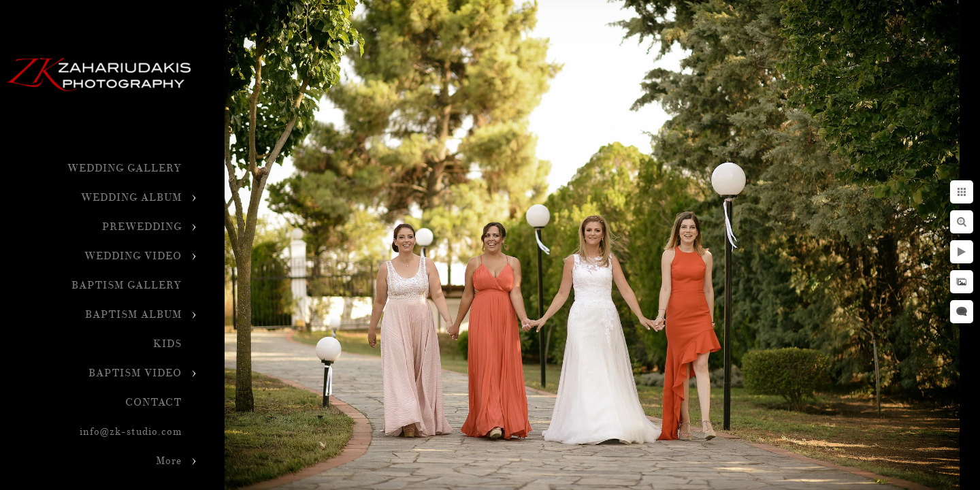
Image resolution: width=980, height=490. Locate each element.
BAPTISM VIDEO (135, 373)
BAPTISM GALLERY (127, 285)
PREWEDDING (142, 227)
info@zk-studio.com (131, 432)
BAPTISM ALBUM (133, 315)
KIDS (167, 344)
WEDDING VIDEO (133, 256)
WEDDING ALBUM (131, 198)
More (169, 461)
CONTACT (153, 403)
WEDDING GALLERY (125, 168)
